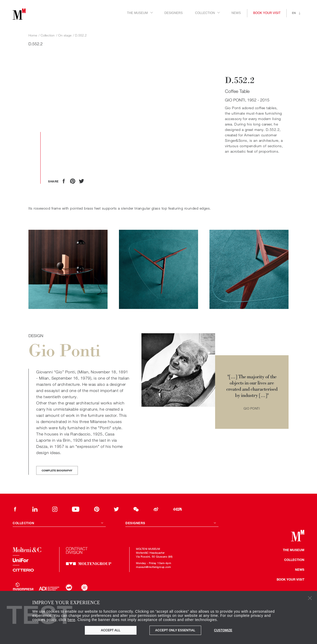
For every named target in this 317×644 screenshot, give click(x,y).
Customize (223, 630)
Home (33, 35)
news (300, 569)
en (294, 13)
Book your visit (267, 13)
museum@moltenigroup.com (153, 567)
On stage (65, 35)
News (236, 13)
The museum (294, 550)
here (71, 620)
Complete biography (57, 470)
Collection (294, 560)
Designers (174, 13)
